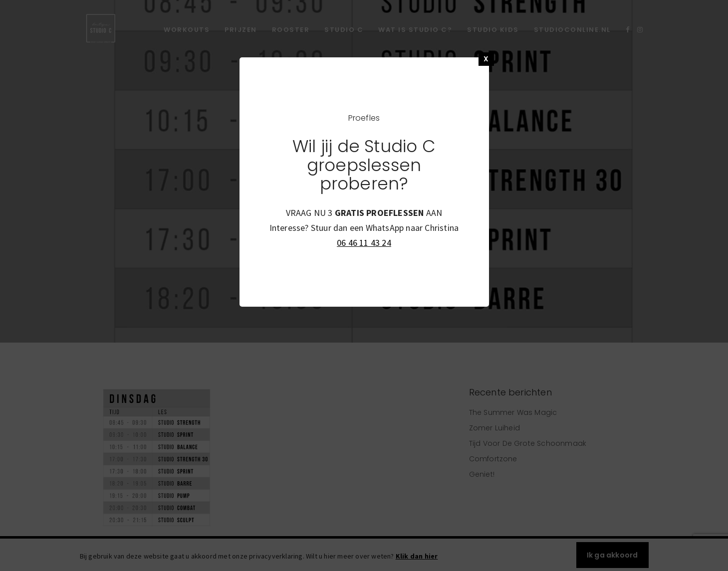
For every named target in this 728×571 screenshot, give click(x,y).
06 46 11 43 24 (364, 243)
